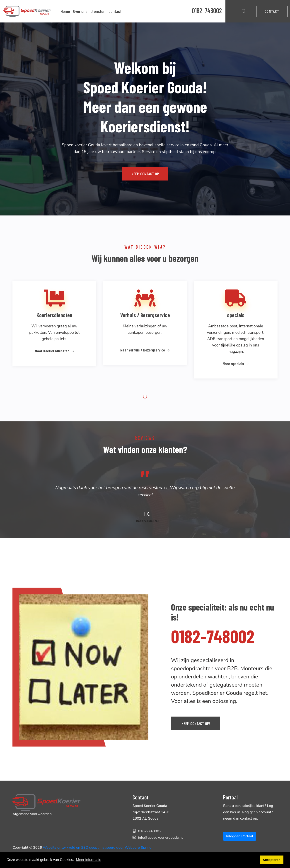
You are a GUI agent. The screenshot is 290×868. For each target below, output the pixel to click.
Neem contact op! (196, 723)
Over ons (80, 11)
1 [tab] (145, 397)
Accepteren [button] (271, 860)
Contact (115, 11)
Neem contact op (145, 174)
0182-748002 (207, 10)
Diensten (98, 11)
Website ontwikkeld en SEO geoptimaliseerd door (97, 848)
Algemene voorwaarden (32, 814)
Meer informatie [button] (89, 860)
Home (65, 11)
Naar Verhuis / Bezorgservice (145, 350)
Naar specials (236, 364)
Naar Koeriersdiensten (54, 351)
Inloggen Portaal (240, 836)
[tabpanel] (54, 329)
